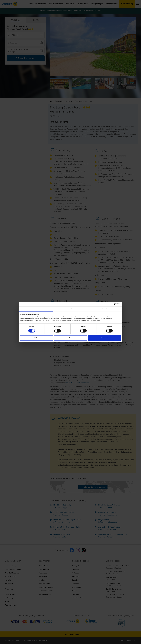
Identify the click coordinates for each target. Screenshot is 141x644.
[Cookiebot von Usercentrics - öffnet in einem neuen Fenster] (111, 304)
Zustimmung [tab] (36, 309)
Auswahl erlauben (70, 338)
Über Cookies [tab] (105, 309)
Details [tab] (70, 309)
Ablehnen (37, 338)
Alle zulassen (104, 338)
